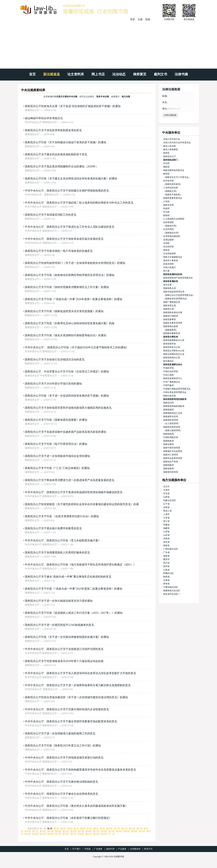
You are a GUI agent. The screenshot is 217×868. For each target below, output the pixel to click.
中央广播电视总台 (172, 382)
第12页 (124, 829)
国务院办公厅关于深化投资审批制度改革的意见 (53, 130)
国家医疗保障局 (171, 316)
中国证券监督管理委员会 (175, 392)
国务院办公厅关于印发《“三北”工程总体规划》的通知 (57, 468)
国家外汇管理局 (171, 455)
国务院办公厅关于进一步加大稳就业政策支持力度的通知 (59, 601)
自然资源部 (168, 222)
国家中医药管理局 (172, 448)
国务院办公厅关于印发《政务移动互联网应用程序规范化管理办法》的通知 (70, 275)
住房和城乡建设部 (172, 236)
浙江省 (166, 521)
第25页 (96, 831)
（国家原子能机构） (173, 195)
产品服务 (122, 849)
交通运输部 (168, 240)
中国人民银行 (170, 267)
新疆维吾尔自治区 (172, 591)
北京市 (166, 487)
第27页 (111, 831)
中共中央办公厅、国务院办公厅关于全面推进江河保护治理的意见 (64, 649)
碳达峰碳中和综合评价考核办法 (44, 118)
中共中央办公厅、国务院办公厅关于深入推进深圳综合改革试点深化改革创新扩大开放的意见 (80, 673)
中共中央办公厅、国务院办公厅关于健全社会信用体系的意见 (61, 794)
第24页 (89, 831)
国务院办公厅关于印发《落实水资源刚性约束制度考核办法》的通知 (66, 335)
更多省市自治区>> (172, 594)
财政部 (166, 215)
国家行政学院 (170, 396)
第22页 (73, 831)
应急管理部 (168, 264)
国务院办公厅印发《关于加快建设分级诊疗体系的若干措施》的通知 (66, 142)
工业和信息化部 (171, 188)
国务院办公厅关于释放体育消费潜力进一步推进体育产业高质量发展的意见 (70, 480)
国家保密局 (168, 469)
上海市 (166, 514)
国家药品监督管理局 (173, 458)
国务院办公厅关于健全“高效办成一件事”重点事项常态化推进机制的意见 (68, 577)
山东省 (166, 535)
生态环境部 (168, 229)
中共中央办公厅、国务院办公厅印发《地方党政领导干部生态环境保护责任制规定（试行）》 (80, 565)
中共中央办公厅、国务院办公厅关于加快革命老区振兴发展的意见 (64, 239)
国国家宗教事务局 (172, 333)
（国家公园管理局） (173, 430)
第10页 (109, 829)
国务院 (166, 153)
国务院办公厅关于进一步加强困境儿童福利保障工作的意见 (60, 733)
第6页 (83, 829)
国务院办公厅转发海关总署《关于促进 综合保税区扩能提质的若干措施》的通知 (73, 106)
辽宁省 (166, 504)
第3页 (63, 829)
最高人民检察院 (171, 150)
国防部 (166, 167)
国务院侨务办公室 (172, 347)
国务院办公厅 (170, 156)
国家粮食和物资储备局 (174, 406)
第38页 (66, 834)
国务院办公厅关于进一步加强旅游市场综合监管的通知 (57, 456)
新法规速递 (52, 74)
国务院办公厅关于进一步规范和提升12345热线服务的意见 (59, 625)
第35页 (43, 834)
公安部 (166, 202)
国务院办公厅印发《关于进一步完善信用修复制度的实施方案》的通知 (67, 637)
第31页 (142, 831)
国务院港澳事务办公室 (174, 340)
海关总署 (167, 285)
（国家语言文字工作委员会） (177, 177)
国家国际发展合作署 (173, 313)
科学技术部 (168, 181)
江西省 (166, 532)
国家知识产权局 (171, 462)
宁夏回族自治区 (171, 587)
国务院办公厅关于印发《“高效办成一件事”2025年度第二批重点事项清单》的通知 (74, 589)
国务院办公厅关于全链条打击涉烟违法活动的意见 (55, 360)
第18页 (43, 831)
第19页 (50, 831)
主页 (67, 849)
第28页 (119, 831)
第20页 (58, 831)
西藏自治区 (168, 573)
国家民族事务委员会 (173, 198)
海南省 (166, 556)
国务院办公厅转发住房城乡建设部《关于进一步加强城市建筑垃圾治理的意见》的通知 (76, 697)
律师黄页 (140, 74)
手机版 (87, 849)
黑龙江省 (167, 511)
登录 (132, 19)
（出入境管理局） (172, 424)
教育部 (166, 174)
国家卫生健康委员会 (173, 257)
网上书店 (98, 74)
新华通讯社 (168, 361)
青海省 (166, 584)
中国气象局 (168, 385)
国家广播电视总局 (172, 302)
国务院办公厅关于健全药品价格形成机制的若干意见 (56, 154)
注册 (140, 19)
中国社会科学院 (171, 371)
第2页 (56, 829)
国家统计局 (168, 309)
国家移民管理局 (171, 420)
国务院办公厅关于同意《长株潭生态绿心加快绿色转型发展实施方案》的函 (70, 323)
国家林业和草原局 (172, 427)
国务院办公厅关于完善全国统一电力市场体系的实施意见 (59, 251)
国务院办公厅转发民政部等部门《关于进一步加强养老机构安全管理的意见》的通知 (75, 263)
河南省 (166, 539)
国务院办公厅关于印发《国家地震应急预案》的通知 (56, 420)
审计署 (166, 271)
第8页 (96, 829)
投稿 (148, 19)
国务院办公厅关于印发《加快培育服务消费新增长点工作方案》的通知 (67, 287)
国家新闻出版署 (171, 326)
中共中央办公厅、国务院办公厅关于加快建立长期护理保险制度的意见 (67, 191)
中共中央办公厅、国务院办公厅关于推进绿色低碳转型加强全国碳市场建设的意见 (74, 492)
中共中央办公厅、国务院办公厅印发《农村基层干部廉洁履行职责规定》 (68, 818)
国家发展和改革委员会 (174, 170)
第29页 (127, 831)
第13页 (132, 829)
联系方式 (148, 849)
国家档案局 (168, 465)
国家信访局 (168, 403)
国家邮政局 (168, 441)
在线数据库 (135, 849)
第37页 (58, 834)
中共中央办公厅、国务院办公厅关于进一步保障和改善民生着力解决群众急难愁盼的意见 (78, 685)
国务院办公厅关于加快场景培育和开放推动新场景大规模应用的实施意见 (68, 408)
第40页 (81, 834)
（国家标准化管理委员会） (176, 299)
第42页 (96, 834)
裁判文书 (160, 74)
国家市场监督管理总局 (174, 292)
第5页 (76, 829)
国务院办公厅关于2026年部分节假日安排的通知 (53, 384)
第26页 (104, 831)
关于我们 (76, 849)
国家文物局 (168, 444)
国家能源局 (168, 410)
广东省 (166, 552)
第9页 (102, 829)
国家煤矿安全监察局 (173, 451)
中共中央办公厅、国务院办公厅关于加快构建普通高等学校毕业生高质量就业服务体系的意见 (80, 770)
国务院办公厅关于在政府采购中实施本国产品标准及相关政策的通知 (66, 432)
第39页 (73, 834)
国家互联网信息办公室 (174, 354)
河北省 (166, 493)
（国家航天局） (171, 191)
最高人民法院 (170, 146)
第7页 (89, 829)
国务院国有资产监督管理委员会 (178, 278)
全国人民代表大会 (172, 139)
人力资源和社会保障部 (174, 219)
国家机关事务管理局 (173, 323)
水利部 (166, 243)
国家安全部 (168, 205)
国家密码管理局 (171, 472)
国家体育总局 (170, 306)
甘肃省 (166, 580)
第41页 (89, 834)
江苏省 (166, 518)
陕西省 (166, 577)
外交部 (166, 163)
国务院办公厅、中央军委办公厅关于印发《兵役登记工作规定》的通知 (67, 372)
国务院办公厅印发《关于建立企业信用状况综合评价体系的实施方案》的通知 (71, 179)
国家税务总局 (170, 288)
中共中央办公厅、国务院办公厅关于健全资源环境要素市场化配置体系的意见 (71, 721)
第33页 (28, 834)
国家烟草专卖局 (171, 417)
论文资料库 (76, 74)
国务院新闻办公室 (172, 358)
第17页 (35, 831)
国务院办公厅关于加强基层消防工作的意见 (51, 215)
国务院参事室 (170, 319)
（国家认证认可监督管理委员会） (179, 295)
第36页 (50, 834)
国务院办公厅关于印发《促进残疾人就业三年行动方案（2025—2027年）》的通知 (74, 613)
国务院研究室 (170, 344)
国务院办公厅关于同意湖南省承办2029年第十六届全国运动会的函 (64, 661)
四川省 (166, 563)
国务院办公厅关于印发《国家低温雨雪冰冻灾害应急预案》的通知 (64, 311)
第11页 (117, 829)
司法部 (166, 212)
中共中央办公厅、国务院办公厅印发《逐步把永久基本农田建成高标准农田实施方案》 (76, 806)
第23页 (81, 831)
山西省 (166, 497)
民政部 (166, 208)
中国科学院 (168, 368)
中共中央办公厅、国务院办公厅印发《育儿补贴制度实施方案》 (63, 540)
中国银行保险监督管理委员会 (177, 389)
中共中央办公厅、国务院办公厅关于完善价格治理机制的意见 (61, 782)
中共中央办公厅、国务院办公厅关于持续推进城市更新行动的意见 (64, 758)
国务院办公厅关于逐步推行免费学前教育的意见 (53, 528)
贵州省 (166, 566)
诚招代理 (110, 849)
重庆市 (166, 559)
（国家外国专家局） (173, 184)
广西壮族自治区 (171, 549)
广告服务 (98, 849)
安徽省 (166, 525)
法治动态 (119, 74)
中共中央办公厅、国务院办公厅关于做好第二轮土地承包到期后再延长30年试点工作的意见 (79, 203)
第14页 (140, 829)
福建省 (166, 528)
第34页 (35, 834)
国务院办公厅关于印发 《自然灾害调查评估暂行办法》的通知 (62, 516)
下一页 (111, 834)
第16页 (28, 831)
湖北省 (166, 542)
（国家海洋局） (171, 226)
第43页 (104, 834)
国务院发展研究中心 (173, 378)
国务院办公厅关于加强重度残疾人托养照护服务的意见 (57, 553)
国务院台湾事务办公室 (174, 351)
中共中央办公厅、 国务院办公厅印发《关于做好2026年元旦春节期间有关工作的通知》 (77, 347)
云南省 (166, 570)
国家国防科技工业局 (173, 413)
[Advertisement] (108, 44)
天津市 (166, 490)
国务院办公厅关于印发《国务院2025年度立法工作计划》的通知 (63, 746)
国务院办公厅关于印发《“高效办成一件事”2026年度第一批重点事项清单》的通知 (74, 299)
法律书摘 (181, 74)
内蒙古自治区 (170, 500)
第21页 (66, 831)
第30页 (134, 831)
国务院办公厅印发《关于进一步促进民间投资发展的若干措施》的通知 (67, 396)
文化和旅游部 (170, 254)
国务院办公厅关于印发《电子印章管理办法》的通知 (56, 444)
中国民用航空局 (171, 437)
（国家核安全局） (172, 233)
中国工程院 (168, 375)
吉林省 (166, 507)
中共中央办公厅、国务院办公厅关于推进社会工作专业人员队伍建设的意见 (70, 227)
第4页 (70, 829)
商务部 (166, 250)
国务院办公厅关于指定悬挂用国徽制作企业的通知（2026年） (61, 166)
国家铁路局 (168, 434)
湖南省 (166, 546)
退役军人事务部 (171, 261)
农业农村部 (168, 247)
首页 (32, 74)
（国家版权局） (171, 330)
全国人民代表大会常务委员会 (177, 143)
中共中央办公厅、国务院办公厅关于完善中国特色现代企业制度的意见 (67, 709)
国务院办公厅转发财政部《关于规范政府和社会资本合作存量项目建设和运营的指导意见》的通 (82, 504)
